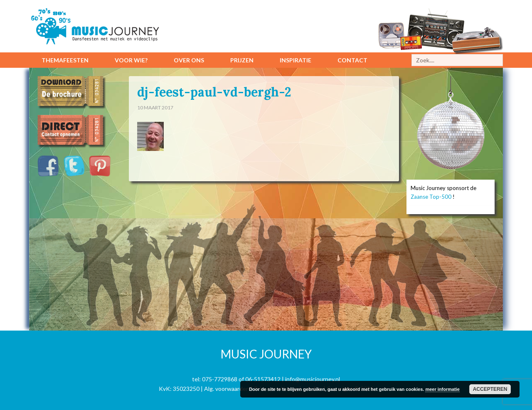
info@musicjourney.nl (313, 379)
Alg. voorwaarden (227, 389)
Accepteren (490, 389)
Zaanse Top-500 (431, 197)
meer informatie (442, 389)
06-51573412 (263, 379)
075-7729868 (220, 379)
